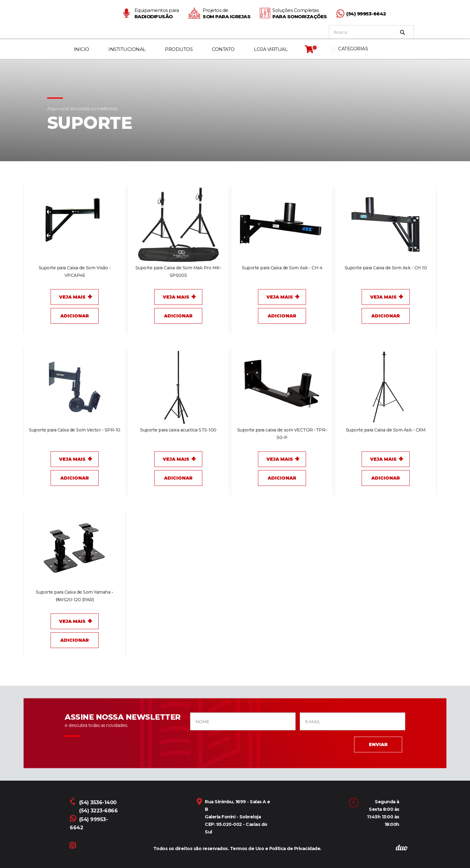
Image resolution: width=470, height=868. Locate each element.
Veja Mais (72, 297)
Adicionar (75, 316)
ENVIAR (378, 744)
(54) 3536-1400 (94, 802)
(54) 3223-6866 (98, 811)
